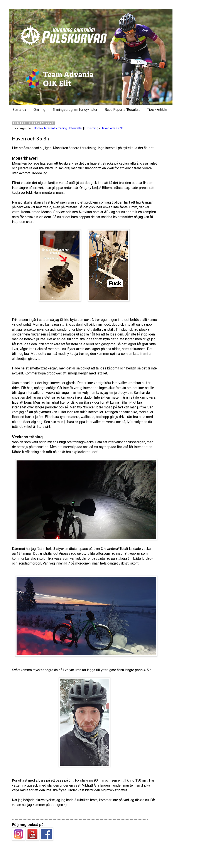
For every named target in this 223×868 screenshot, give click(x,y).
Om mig (39, 110)
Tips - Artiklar (157, 110)
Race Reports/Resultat (122, 110)
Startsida (19, 110)
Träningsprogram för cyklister (75, 110)
